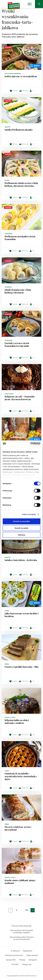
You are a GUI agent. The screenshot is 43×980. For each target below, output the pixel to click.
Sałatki (8, 127)
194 (27, 910)
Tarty (7, 771)
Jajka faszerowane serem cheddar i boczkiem (21, 615)
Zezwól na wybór (21, 528)
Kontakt (15, 964)
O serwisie (15, 951)
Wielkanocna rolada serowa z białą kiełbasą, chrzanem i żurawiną (21, 184)
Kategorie (33, 960)
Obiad (7, 824)
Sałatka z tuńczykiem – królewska (21, 560)
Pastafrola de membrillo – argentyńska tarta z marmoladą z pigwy (21, 776)
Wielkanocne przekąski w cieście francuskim (20, 238)
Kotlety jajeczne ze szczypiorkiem (21, 76)
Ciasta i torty (10, 717)
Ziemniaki (8, 287)
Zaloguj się (27, 964)
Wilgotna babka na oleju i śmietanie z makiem (17, 722)
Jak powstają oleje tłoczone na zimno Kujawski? (22, 938)
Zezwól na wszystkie (22, 521)
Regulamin (28, 951)
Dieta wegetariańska (13, 74)
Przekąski (8, 234)
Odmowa (21, 535)
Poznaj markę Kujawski (22, 926)
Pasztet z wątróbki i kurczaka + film (21, 667)
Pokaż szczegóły (29, 514)
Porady (22, 960)
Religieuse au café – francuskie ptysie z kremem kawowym (20, 398)
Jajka (7, 180)
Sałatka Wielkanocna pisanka (19, 130)
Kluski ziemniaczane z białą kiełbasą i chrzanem (18, 291)
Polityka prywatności (14, 955)
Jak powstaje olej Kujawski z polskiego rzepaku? (21, 931)
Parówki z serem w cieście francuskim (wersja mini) (17, 345)
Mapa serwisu (32, 955)
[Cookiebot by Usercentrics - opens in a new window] (31, 444)
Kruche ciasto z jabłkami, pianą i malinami (20, 882)
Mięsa (7, 664)
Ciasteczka (9, 394)
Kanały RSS (11, 960)
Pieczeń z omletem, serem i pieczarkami (18, 828)
